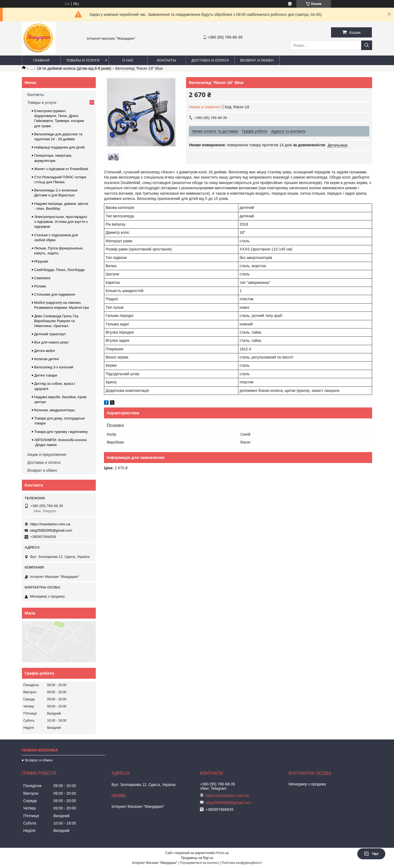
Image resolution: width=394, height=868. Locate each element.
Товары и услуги (83, 60)
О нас (128, 60)
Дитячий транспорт (50, 334)
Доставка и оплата (210, 60)
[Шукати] (367, 45)
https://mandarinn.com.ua (50, 524)
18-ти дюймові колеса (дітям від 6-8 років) (74, 68)
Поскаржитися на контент (199, 863)
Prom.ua (223, 853)
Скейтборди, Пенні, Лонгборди (60, 270)
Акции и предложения (47, 455)
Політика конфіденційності (242, 863)
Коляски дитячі (47, 359)
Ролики (40, 286)
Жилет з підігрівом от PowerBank (61, 169)
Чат (371, 854)
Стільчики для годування (55, 294)
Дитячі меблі (45, 351)
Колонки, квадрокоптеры (54, 410)
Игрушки (41, 261)
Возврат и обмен (257, 60)
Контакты (166, 60)
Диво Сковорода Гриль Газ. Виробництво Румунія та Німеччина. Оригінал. (57, 321)
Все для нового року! (51, 342)
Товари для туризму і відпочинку (61, 432)
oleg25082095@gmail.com (51, 530)
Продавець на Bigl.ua (197, 858)
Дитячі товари (46, 375)
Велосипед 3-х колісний (54, 367)
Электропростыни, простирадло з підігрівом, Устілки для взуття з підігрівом (61, 222)
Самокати (42, 278)
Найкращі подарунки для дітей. (60, 147)
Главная (41, 60)
